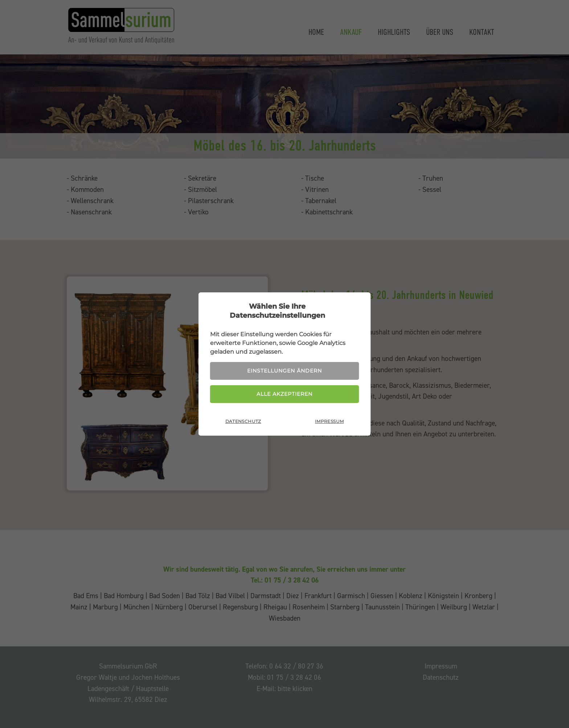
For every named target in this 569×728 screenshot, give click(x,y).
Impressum (329, 421)
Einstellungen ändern (284, 371)
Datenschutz (243, 421)
